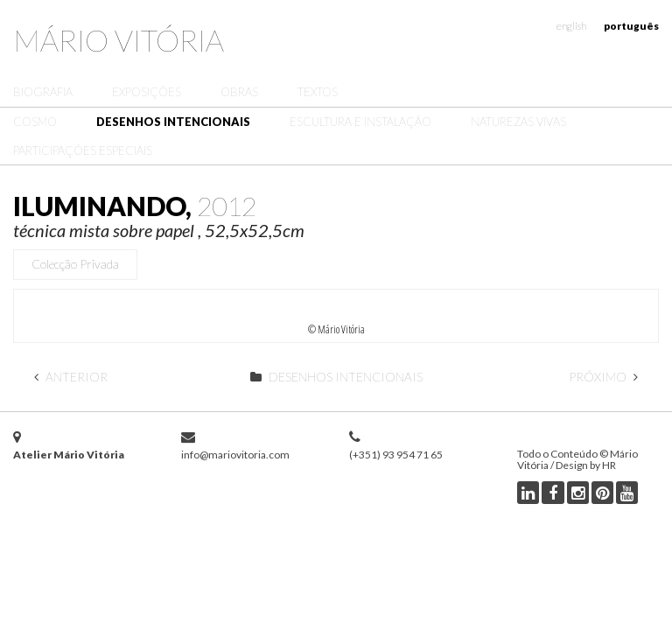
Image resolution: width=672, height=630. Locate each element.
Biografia (43, 92)
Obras (239, 92)
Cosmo (35, 122)
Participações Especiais (83, 150)
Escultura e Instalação (360, 122)
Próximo (603, 377)
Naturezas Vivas (518, 122)
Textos (318, 92)
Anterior (71, 377)
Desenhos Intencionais (173, 122)
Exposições (147, 92)
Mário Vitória (119, 40)
